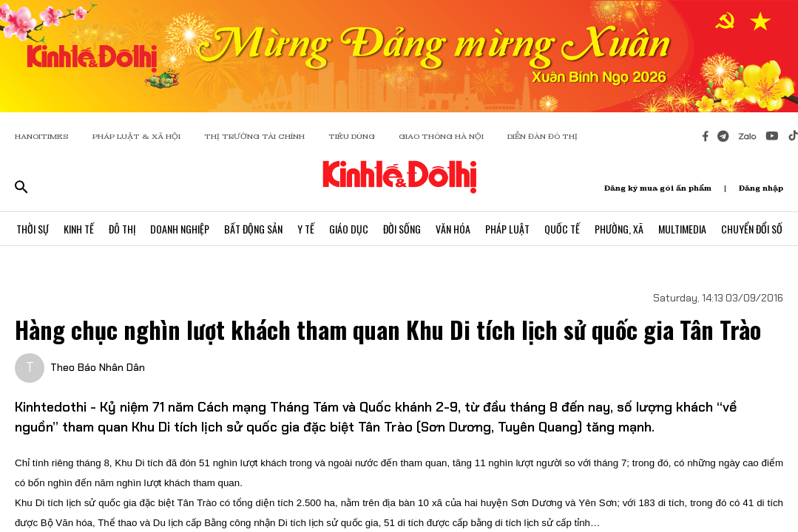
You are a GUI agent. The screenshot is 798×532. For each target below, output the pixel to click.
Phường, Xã (619, 229)
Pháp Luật (507, 229)
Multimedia (682, 229)
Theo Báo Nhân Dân (98, 367)
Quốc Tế (562, 229)
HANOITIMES (42, 136)
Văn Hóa (453, 229)
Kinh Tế (79, 229)
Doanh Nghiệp (180, 229)
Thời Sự (33, 229)
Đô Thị (122, 229)
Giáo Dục (349, 229)
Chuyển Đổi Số (752, 229)
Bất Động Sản (253, 229)
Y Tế (306, 229)
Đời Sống (402, 229)
